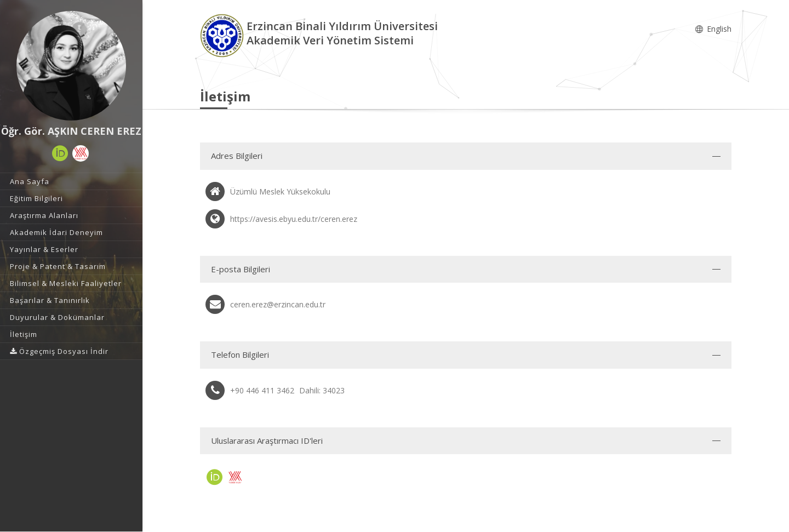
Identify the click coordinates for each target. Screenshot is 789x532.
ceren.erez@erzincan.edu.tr (278, 304)
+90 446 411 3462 (262, 390)
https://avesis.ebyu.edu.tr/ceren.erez (294, 219)
